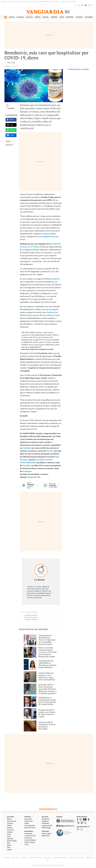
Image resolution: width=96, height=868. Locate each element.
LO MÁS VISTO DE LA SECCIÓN (78, 69)
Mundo (46, 17)
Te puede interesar (31, 615)
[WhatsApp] (52, 485)
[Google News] (30, 485)
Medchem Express (52, 279)
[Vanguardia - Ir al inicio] (48, 12)
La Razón (11, 108)
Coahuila (20, 17)
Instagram (27, 471)
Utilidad (79, 17)
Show (62, 17)
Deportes (70, 17)
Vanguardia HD (34, 477)
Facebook (27, 448)
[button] (5, 17)
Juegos (12, 17)
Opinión (54, 17)
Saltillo (29, 17)
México (38, 17)
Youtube (26, 466)
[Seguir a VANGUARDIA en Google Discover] (10, 63)
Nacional (7, 66)
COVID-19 (10, 145)
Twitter (50, 451)
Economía (89, 17)
